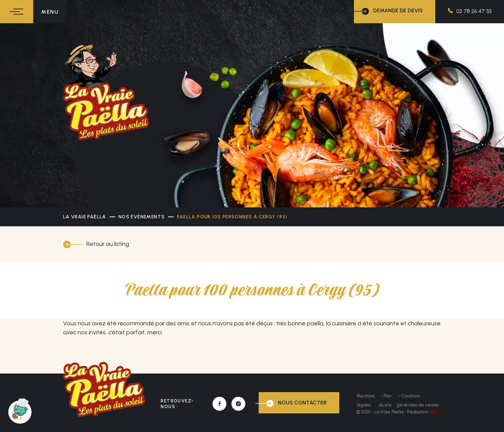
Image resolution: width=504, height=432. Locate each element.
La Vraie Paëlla (85, 217)
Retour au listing (108, 244)
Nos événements (142, 217)
